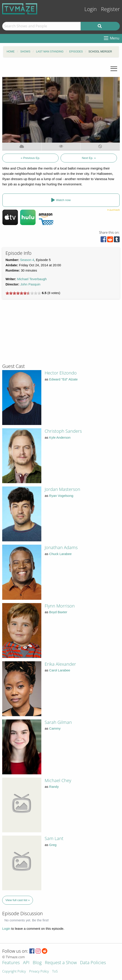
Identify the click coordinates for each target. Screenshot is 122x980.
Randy (54, 787)
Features (11, 963)
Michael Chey (58, 780)
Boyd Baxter (58, 612)
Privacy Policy (39, 972)
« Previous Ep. (30, 158)
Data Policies (93, 963)
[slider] (23, 293)
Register (110, 9)
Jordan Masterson (62, 489)
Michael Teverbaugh (32, 279)
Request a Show (61, 963)
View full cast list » (18, 900)
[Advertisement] (35, 333)
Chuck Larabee (60, 554)
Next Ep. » (89, 158)
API (26, 963)
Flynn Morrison (60, 606)
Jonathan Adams (61, 547)
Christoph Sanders (63, 431)
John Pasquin (30, 284)
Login (91, 9)
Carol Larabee (60, 670)
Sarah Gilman (58, 722)
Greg (53, 845)
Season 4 (27, 260)
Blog (37, 963)
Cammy (55, 728)
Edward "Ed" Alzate (63, 379)
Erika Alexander (60, 664)
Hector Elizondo (61, 373)
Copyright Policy (14, 972)
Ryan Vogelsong (61, 496)
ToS (55, 972)
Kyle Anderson (60, 437)
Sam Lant (54, 838)
